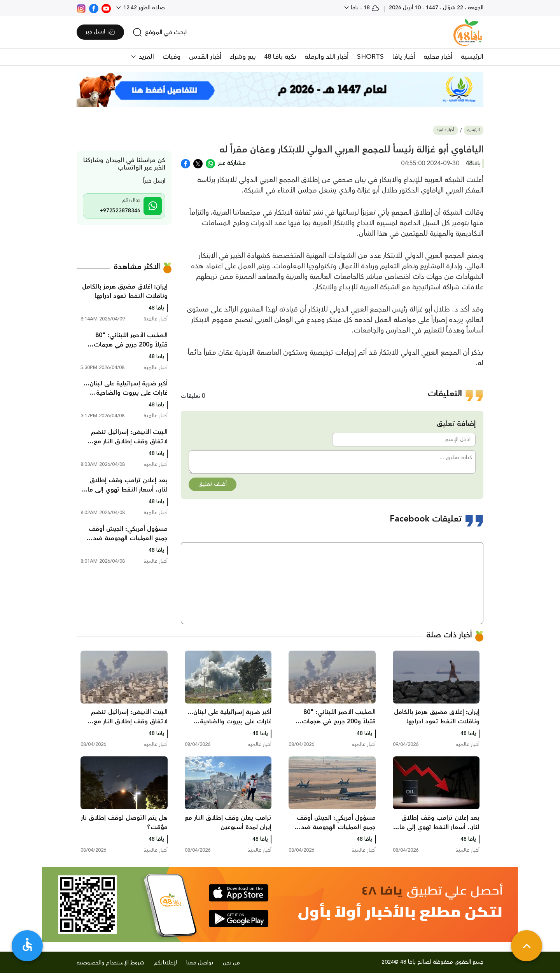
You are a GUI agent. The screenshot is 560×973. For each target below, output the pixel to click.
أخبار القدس (205, 57)
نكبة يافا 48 (280, 57)
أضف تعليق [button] (213, 484)
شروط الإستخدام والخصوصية (110, 963)
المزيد (145, 57)
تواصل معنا (200, 963)
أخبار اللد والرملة (326, 57)
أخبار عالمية (445, 130)
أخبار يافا (404, 57)
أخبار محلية (438, 57)
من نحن (231, 963)
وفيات (171, 57)
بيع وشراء (243, 57)
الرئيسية (472, 57)
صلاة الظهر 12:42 (143, 8)
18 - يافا (364, 8)
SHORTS (370, 57)
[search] (160, 32)
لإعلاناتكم (165, 963)
